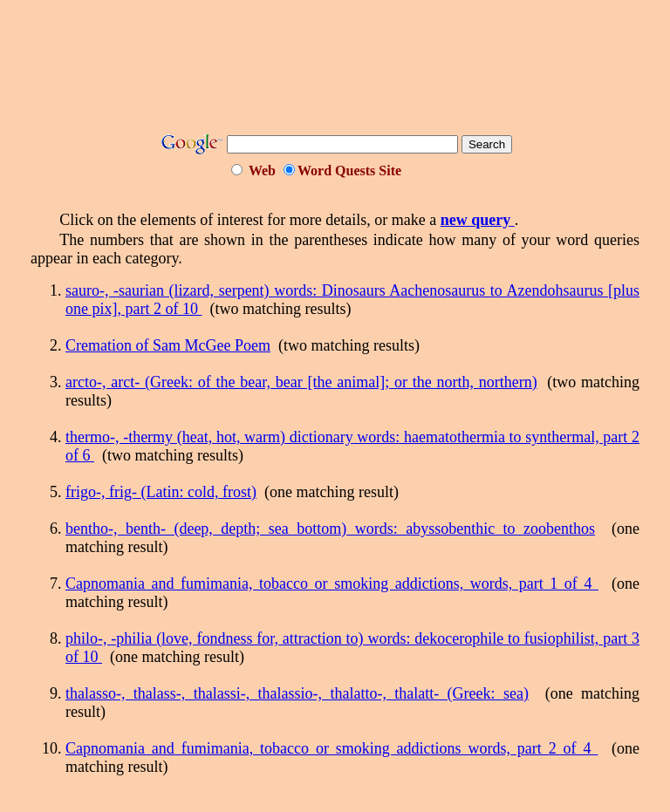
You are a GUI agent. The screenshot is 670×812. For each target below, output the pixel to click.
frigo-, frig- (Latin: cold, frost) (161, 492)
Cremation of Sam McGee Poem (168, 345)
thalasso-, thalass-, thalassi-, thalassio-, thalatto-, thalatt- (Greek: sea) (297, 693)
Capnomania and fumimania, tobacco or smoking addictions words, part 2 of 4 (332, 748)
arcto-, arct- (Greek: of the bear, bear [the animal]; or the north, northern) (301, 382)
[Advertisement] (348, 72)
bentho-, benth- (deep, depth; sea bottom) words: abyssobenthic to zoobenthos (330, 529)
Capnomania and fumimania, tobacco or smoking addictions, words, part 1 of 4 (332, 583)
